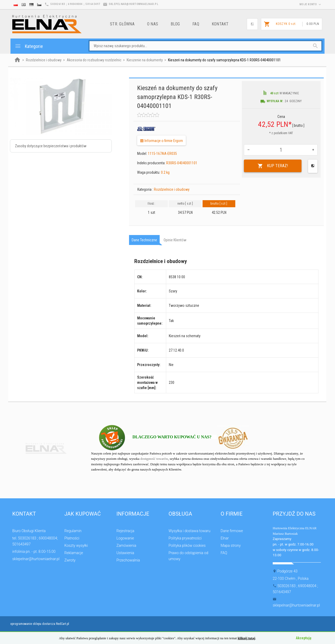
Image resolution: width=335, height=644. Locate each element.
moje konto (311, 4)
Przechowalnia (128, 560)
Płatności (72, 538)
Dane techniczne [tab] (144, 240)
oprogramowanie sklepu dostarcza (33, 624)
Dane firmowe (232, 531)
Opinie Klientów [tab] (175, 240)
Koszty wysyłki (76, 545)
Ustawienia (125, 553)
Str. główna (122, 24)
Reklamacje (74, 553)
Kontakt (220, 24)
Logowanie (125, 538)
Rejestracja (125, 531)
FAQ (196, 24)
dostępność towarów (154, 459)
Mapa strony (231, 545)
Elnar (225, 538)
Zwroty (70, 560)
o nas (153, 24)
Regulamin (73, 531)
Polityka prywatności (185, 538)
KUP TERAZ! (273, 166)
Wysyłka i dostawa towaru (189, 531)
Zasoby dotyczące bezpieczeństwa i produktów (51, 146)
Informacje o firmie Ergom (161, 141)
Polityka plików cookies (187, 545)
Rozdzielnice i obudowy (172, 189)
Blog (175, 24)
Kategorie (29, 46)
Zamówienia (126, 545)
